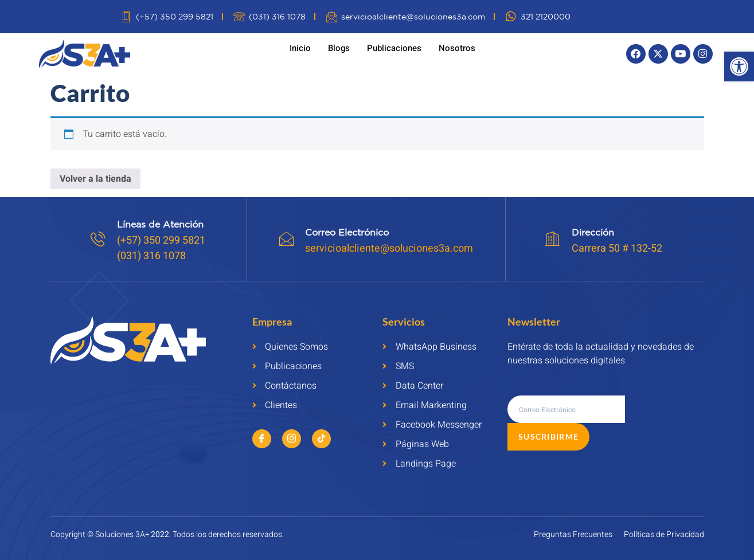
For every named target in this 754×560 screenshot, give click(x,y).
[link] (739, 66)
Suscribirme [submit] (663, 409)
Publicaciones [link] (394, 48)
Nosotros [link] (457, 48)
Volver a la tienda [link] (95, 179)
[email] (566, 409)
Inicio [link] (300, 48)
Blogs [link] (339, 48)
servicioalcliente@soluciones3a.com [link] (390, 248)
